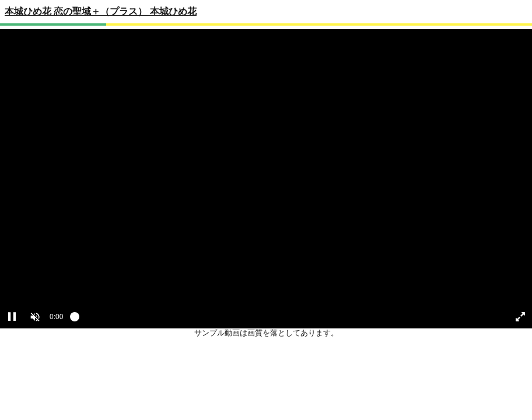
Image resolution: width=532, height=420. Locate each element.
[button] (35, 317)
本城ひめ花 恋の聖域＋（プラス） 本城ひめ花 (101, 11)
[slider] (285, 320)
